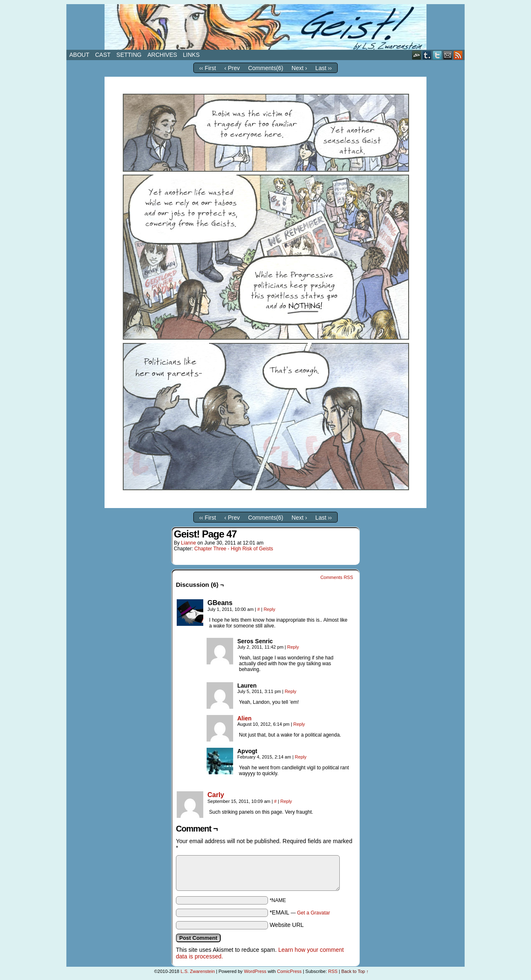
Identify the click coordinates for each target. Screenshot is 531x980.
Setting (129, 55)
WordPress (255, 971)
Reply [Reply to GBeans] (269, 609)
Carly (216, 795)
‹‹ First (207, 68)
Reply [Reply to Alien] (299, 724)
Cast (103, 55)
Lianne (188, 543)
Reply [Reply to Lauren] (290, 691)
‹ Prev (232, 68)
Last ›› (324, 68)
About (79, 55)
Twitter (437, 55)
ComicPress (289, 971)
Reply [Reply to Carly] (286, 801)
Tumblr (427, 55)
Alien (244, 718)
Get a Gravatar (313, 913)
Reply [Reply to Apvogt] (301, 757)
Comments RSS (337, 577)
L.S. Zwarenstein (198, 971)
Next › (299, 68)
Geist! (265, 27)
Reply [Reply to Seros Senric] (293, 647)
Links (191, 55)
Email (448, 55)
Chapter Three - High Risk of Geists (234, 549)
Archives (162, 55)
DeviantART (417, 55)
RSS (458, 55)
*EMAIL (300, 912)
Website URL (287, 925)
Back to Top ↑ (355, 971)
